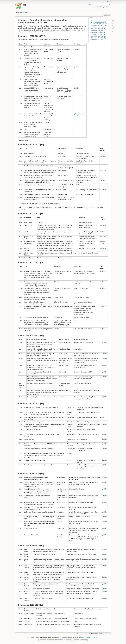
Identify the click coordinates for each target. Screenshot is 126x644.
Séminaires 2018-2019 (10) (99, 38)
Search (110, 4)
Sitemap (109, 7)
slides (77, 67)
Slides (77, 50)
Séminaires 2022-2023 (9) (98, 31)
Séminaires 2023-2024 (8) (98, 29)
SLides (104, 171)
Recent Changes (91, 7)
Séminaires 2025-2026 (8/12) (99, 25)
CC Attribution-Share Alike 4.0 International (88, 638)
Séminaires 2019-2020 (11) (99, 36)
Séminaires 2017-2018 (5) (98, 40)
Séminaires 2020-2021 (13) (99, 34)
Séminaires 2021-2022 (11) (99, 32)
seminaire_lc (24, 12)
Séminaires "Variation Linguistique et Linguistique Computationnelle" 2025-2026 (99, 22)
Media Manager (101, 7)
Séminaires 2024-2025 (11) (99, 27)
